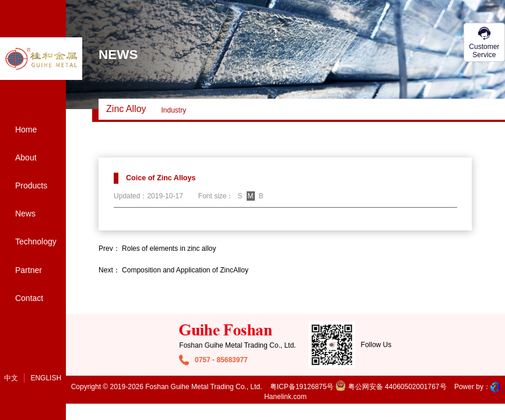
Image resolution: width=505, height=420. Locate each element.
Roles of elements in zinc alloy (169, 249)
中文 (11, 378)
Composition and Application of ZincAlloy (185, 270)
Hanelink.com (285, 397)
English (46, 378)
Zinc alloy (126, 109)
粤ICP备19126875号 (302, 387)
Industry (174, 110)
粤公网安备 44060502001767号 (391, 387)
